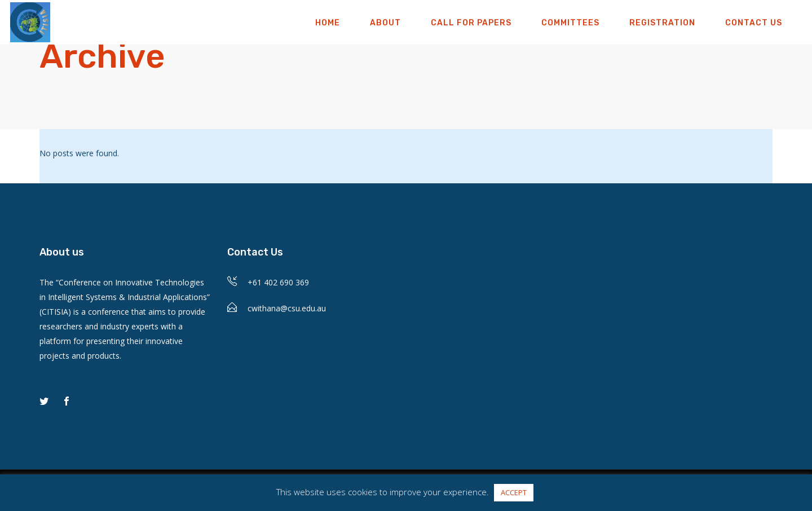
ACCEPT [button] (514, 492)
